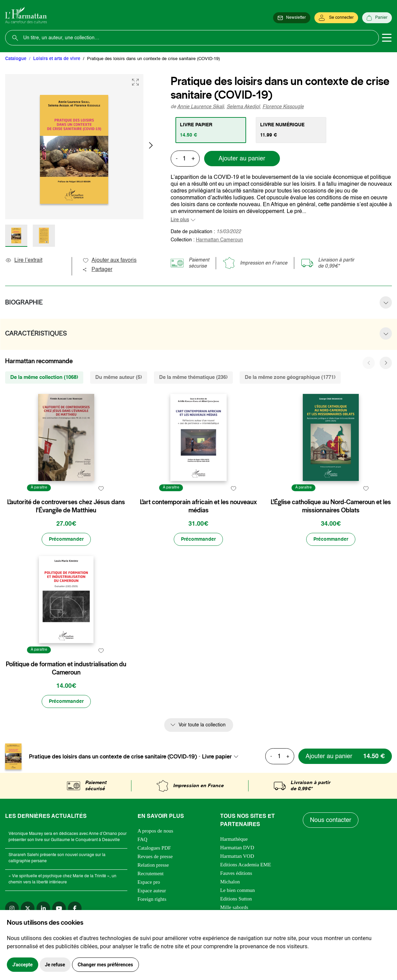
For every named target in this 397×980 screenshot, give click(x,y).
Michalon (230, 882)
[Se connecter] (336, 18)
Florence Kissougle (283, 107)
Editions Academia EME (246, 865)
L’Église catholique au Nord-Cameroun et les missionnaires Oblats (331, 506)
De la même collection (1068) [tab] (44, 377)
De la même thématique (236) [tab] (193, 377)
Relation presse (153, 865)
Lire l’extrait (24, 260)
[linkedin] (43, 908)
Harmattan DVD (237, 848)
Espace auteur (152, 891)
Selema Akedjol (243, 107)
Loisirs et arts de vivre (57, 59)
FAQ (143, 839)
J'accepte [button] (23, 965)
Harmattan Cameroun (219, 240)
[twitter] (28, 908)
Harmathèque (234, 839)
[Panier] (377, 18)
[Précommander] (66, 539)
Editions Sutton (236, 899)
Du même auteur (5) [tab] (119, 377)
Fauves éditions (236, 873)
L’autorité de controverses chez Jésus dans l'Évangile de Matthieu (66, 506)
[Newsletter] (292, 18)
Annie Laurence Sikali (201, 107)
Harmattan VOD (237, 856)
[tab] (211, 130)
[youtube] (59, 908)
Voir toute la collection (202, 725)
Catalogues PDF (154, 848)
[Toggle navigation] (387, 38)
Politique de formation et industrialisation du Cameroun (66, 668)
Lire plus (180, 220)
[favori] (101, 489)
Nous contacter (331, 820)
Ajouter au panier (242, 159)
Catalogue (16, 59)
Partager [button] (97, 270)
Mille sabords (234, 907)
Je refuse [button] (55, 965)
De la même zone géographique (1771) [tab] (290, 377)
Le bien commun (238, 890)
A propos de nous (155, 831)
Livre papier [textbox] (217, 756)
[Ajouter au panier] (345, 756)
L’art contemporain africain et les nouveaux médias (198, 506)
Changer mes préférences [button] (105, 965)
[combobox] (222, 756)
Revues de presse (155, 856)
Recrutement (151, 874)
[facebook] (75, 908)
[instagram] (12, 908)
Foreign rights (152, 899)
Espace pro (149, 882)
